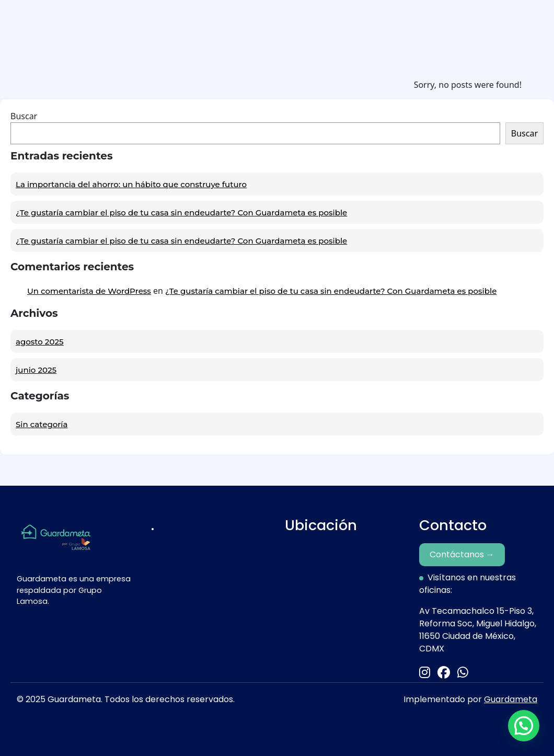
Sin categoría (42, 424)
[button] (524, 726)
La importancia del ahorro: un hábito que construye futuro (131, 184)
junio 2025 (36, 370)
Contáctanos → (462, 554)
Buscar (24, 116)
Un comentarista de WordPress (89, 291)
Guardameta (511, 699)
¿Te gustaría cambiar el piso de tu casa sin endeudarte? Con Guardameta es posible (181, 213)
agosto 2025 (40, 342)
